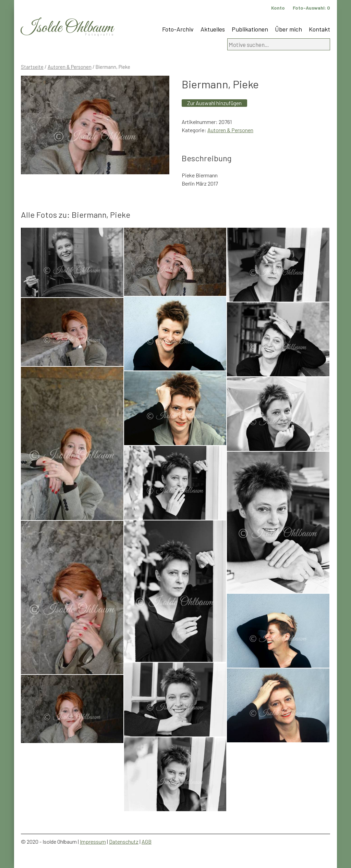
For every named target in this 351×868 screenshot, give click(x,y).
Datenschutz (124, 841)
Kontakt (319, 29)
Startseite (32, 67)
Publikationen (250, 29)
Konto (278, 8)
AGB (147, 841)
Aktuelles (213, 29)
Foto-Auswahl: (311, 8)
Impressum (93, 841)
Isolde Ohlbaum (67, 28)
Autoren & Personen (70, 67)
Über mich (288, 29)
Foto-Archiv (178, 29)
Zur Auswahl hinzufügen (214, 103)
